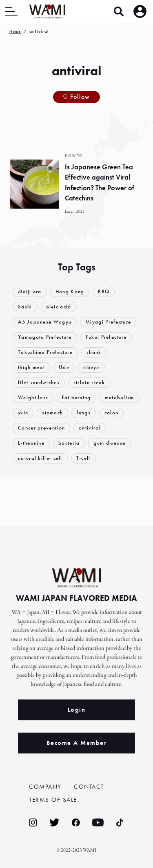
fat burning (76, 397)
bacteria (69, 443)
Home (15, 31)
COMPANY (45, 787)
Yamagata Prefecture (45, 337)
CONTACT (89, 787)
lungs (84, 413)
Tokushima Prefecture (45, 352)
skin (23, 413)
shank (94, 352)
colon (112, 413)
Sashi (25, 307)
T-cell (83, 458)
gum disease (109, 443)
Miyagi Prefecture (108, 322)
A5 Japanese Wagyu (45, 322)
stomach (52, 413)
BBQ (104, 291)
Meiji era (30, 291)
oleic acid (59, 307)
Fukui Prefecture (106, 337)
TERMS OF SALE (53, 800)
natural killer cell (40, 458)
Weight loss (33, 397)
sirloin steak (89, 382)
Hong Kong (70, 291)
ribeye (91, 367)
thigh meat (31, 367)
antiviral (90, 428)
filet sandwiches (39, 382)
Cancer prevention (41, 428)
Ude (64, 367)
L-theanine (31, 443)
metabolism (120, 397)
